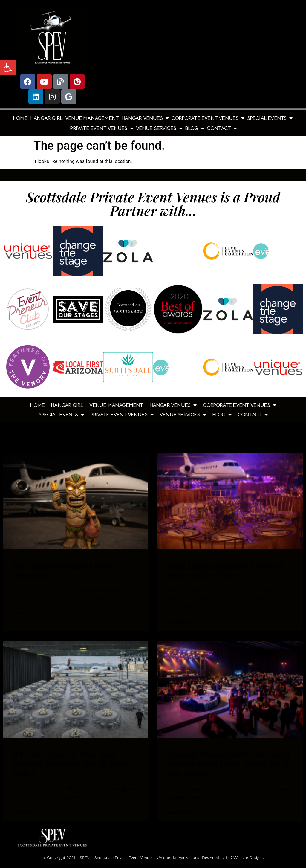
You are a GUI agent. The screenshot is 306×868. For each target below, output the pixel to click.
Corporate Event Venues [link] (208, 118)
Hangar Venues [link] (145, 118)
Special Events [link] (270, 118)
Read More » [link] (27, 614)
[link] (8, 68)
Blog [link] (195, 128)
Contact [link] (222, 128)
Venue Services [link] (159, 128)
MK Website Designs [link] (245, 858)
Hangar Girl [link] (46, 118)
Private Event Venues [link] (101, 128)
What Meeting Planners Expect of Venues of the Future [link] (224, 570)
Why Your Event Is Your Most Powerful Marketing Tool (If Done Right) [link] (70, 764)
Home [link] (20, 118)
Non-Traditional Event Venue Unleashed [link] (63, 570)
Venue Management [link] (92, 118)
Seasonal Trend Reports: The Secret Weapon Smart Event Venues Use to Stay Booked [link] (228, 764)
